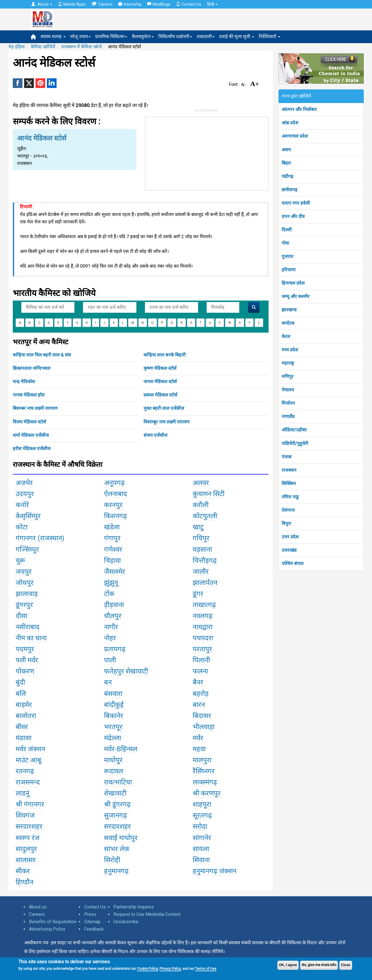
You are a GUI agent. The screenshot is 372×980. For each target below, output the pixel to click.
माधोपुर (113, 760)
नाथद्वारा (203, 627)
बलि (21, 694)
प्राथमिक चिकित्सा (111, 36)
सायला (201, 849)
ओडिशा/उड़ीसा (294, 430)
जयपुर (24, 572)
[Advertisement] (207, 152)
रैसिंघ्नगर (204, 771)
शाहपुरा (202, 804)
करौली (201, 505)
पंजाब (286, 457)
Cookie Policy (147, 969)
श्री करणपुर (207, 793)
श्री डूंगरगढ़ (117, 804)
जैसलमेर (115, 572)
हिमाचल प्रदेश (293, 283)
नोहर (110, 638)
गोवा (285, 243)
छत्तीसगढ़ (289, 190)
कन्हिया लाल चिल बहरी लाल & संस (42, 355)
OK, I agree (288, 965)
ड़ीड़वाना (114, 605)
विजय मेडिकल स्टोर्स (29, 422)
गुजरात (287, 256)
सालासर (26, 860)
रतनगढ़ (25, 771)
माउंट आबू (28, 760)
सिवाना (201, 860)
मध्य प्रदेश (290, 350)
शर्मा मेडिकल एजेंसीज (31, 435)
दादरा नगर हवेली (296, 203)
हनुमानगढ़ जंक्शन (215, 871)
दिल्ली (287, 230)
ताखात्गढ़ (204, 605)
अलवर (201, 483)
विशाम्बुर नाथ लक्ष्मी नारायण (167, 422)
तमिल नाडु (290, 497)
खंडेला (112, 527)
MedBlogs (159, 4)
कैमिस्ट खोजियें (43, 47)
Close (346, 965)
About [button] (42, 4)
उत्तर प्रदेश (290, 537)
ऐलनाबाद (116, 494)
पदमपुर (25, 649)
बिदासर (202, 716)
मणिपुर (288, 376)
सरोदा (200, 826)
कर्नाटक (288, 323)
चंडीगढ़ (287, 176)
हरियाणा (289, 270)
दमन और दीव (293, 216)
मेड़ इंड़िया (17, 47)
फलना (200, 671)
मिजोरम (288, 403)
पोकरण (25, 671)
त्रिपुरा (286, 523)
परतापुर (202, 649)
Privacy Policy (170, 969)
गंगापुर (112, 538)
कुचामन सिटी (209, 494)
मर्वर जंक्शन (30, 749)
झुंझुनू (111, 583)
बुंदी (20, 682)
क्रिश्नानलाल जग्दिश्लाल (32, 368)
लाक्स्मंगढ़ (205, 782)
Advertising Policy (47, 929)
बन (108, 682)
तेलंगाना (288, 510)
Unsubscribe (126, 922)
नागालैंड (288, 416)
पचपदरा (203, 638)
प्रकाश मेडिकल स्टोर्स (160, 395)
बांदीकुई (114, 705)
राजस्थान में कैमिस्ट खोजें (81, 47)
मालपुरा (202, 760)
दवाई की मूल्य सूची (237, 36)
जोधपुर (25, 583)
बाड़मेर (24, 705)
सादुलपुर (26, 849)
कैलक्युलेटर (143, 36)
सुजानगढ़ (116, 815)
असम (286, 150)
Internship (130, 4)
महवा (199, 749)
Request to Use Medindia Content (147, 914)
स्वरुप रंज (28, 838)
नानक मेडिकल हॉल (29, 395)
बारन (199, 705)
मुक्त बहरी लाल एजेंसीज (164, 408)
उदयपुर (25, 494)
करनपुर (113, 505)
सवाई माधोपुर (121, 838)
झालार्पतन (205, 583)
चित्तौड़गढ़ (205, 561)
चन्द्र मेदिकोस (24, 382)
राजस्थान (289, 470)
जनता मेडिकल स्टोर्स (160, 382)
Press (90, 914)
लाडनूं (22, 793)
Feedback (94, 929)
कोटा (22, 527)
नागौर (111, 627)
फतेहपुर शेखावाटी (126, 671)
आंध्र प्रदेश (290, 123)
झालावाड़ (27, 594)
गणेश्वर (113, 549)
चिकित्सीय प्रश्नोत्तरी (175, 36)
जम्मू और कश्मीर (296, 296)
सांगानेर (202, 838)
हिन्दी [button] (212, 4)
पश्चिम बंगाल (293, 564)
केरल (286, 336)
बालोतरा (26, 716)
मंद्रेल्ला (113, 738)
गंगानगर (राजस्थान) (40, 538)
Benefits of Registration (53, 922)
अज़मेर (24, 483)
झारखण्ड (289, 310)
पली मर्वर (27, 660)
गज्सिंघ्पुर (27, 549)
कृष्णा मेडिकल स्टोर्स (160, 368)
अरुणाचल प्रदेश (295, 136)
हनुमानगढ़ (116, 871)
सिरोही (112, 860)
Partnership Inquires (134, 907)
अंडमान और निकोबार (299, 109)
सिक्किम (289, 483)
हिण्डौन (24, 882)
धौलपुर (113, 616)
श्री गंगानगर (30, 804)
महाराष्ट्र (288, 363)
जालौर (201, 572)
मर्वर (198, 738)
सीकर (23, 871)
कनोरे (22, 505)
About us (38, 907)
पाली (110, 660)
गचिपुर (201, 538)
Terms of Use (206, 969)
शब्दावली (206, 36)
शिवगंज (25, 815)
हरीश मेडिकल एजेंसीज (32, 449)
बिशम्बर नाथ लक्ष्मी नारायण (35, 408)
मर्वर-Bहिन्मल (121, 749)
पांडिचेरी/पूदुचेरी (295, 443)
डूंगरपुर (24, 605)
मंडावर (24, 738)
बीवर (22, 727)
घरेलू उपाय (80, 36)
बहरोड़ (201, 694)
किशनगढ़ (116, 516)
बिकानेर (114, 716)
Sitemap (92, 922)
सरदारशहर (29, 826)
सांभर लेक (117, 849)
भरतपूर (113, 727)
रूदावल (114, 771)
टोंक (109, 594)
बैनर (198, 682)
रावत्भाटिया (118, 782)
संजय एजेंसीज (155, 435)
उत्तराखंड (289, 550)
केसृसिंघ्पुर (28, 516)
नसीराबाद (28, 627)
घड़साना (202, 549)
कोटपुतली (205, 516)
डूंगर (198, 594)
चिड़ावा (112, 561)
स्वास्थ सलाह (53, 36)
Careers (102, 4)
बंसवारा (113, 694)
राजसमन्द (28, 782)
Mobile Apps (72, 4)
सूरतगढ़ (202, 815)
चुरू (20, 561)
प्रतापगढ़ (115, 649)
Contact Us (189, 4)
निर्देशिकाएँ (269, 36)
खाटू (198, 527)
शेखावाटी (115, 793)
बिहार (286, 163)
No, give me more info (319, 965)
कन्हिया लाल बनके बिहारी (165, 355)
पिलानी (201, 660)
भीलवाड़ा (204, 727)
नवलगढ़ (203, 616)
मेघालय (288, 390)
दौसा (21, 616)
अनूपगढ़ (114, 483)
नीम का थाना (31, 638)
